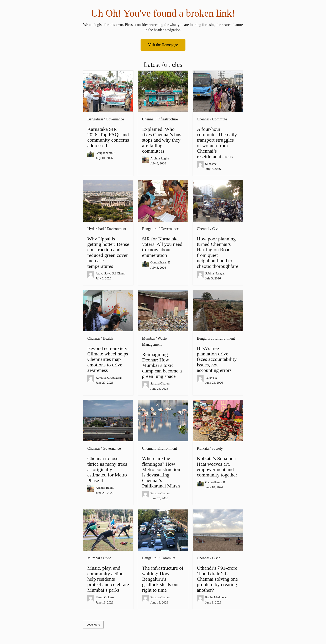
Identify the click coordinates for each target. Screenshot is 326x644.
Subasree (211, 164)
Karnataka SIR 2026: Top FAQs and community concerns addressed (108, 137)
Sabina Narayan (215, 273)
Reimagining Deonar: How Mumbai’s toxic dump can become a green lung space (162, 365)
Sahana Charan (160, 383)
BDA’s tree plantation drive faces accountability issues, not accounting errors (217, 359)
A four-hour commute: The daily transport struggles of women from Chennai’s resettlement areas (217, 143)
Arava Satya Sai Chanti (111, 273)
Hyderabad (96, 229)
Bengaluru (95, 119)
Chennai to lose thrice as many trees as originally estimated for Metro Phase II (107, 469)
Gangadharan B (106, 153)
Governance (115, 119)
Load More (93, 625)
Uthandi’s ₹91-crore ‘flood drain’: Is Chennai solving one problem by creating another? (217, 579)
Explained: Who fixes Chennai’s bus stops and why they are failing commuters (162, 140)
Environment (116, 229)
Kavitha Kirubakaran (109, 378)
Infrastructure (168, 119)
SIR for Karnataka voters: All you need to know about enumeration (162, 247)
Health (108, 338)
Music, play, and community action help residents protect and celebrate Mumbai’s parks (108, 579)
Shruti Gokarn (105, 597)
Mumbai (148, 338)
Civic (216, 229)
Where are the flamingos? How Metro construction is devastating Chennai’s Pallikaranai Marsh (163, 472)
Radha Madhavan (216, 597)
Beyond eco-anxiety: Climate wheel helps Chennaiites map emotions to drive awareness (108, 359)
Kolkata (203, 448)
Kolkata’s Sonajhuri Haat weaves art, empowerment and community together (217, 467)
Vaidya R (211, 378)
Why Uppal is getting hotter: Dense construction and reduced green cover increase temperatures (108, 252)
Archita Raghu (160, 158)
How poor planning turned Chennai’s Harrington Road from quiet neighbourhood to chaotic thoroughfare (218, 252)
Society (217, 448)
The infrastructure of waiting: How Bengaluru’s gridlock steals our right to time (163, 579)
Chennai (148, 119)
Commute (220, 119)
